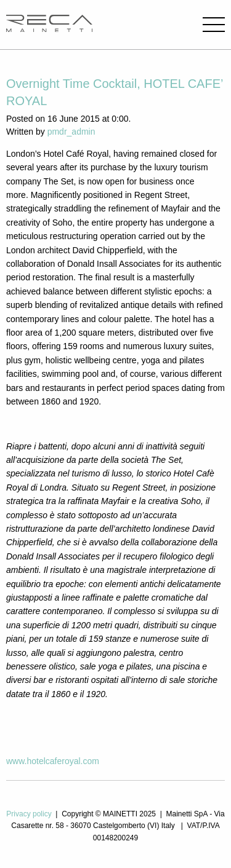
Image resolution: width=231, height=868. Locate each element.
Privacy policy (29, 814)
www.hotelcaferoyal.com (53, 761)
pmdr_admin (71, 132)
